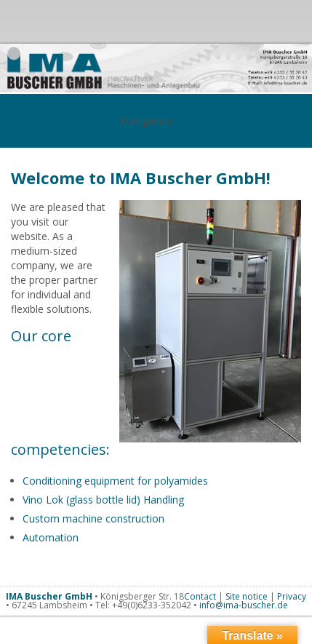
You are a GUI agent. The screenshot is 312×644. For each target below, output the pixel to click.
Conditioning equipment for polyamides (115, 481)
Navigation (156, 120)
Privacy (292, 596)
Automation (51, 537)
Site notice (247, 596)
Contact (200, 596)
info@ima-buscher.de (244, 605)
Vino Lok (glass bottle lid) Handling (103, 500)
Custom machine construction (93, 518)
